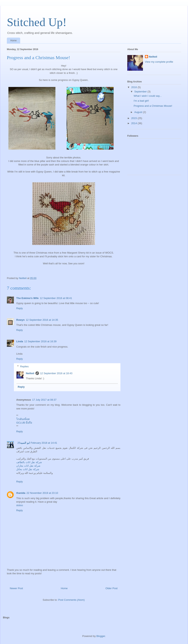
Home (14, 41)
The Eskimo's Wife (27, 298)
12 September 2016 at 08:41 (56, 298)
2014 (134, 123)
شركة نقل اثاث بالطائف (29, 462)
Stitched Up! (37, 22)
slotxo (20, 505)
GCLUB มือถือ (24, 423)
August (139, 112)
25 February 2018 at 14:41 (37, 443)
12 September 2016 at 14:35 (42, 320)
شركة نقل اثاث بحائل (28, 469)
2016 (134, 87)
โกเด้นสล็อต (23, 419)
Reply (19, 308)
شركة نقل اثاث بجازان (28, 466)
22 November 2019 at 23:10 (42, 493)
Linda (20, 341)
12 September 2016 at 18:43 (56, 373)
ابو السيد (25, 443)
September (141, 92)
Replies (24, 366)
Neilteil (30, 373)
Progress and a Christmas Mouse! (153, 106)
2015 (134, 118)
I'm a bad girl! (141, 101)
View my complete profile (159, 62)
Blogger (101, 636)
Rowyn (20, 320)
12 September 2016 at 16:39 (40, 341)
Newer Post (16, 588)
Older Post (112, 588)
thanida (21, 493)
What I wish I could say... (148, 96)
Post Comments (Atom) (71, 600)
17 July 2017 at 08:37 (44, 400)
